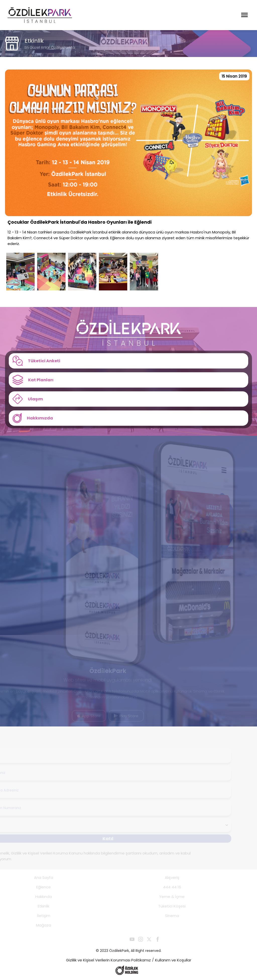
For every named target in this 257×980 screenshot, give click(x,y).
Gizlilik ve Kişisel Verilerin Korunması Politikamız (108, 960)
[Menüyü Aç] (244, 15)
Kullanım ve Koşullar (173, 960)
